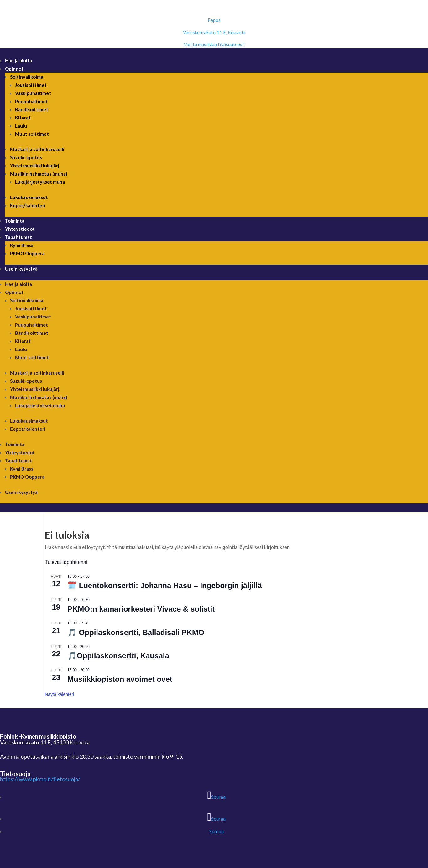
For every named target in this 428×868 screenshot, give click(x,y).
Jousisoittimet (31, 85)
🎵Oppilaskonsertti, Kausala (118, 656)
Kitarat (23, 118)
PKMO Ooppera (27, 253)
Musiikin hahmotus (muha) (39, 174)
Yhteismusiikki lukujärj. (35, 166)
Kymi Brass (22, 245)
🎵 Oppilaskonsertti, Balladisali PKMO (136, 632)
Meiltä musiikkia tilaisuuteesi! (214, 44)
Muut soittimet (32, 134)
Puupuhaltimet (31, 101)
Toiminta (15, 221)
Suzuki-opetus (26, 157)
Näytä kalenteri (59, 694)
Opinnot (14, 69)
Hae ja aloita (18, 60)
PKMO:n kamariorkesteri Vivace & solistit (141, 609)
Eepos (214, 20)
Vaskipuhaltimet (33, 93)
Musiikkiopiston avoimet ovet (120, 679)
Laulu (21, 126)
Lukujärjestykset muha (40, 182)
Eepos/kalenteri (28, 205)
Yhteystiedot (20, 229)
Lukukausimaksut (29, 197)
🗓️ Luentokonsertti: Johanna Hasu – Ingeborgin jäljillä (165, 585)
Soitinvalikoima (27, 77)
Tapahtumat (18, 237)
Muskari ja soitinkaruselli (37, 149)
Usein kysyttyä (21, 269)
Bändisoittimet (32, 109)
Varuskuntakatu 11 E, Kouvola (214, 32)
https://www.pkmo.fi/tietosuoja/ (40, 779)
